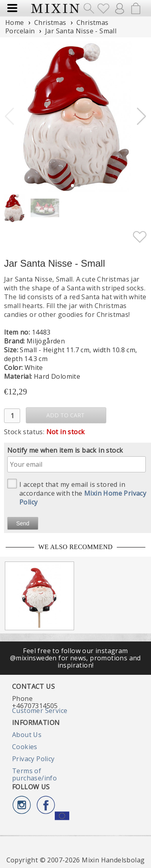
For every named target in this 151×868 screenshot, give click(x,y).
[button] (142, 116)
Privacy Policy (33, 759)
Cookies (25, 747)
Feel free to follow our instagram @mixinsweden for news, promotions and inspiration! (75, 658)
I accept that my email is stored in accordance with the (77, 493)
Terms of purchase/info (34, 774)
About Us (27, 735)
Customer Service (40, 711)
